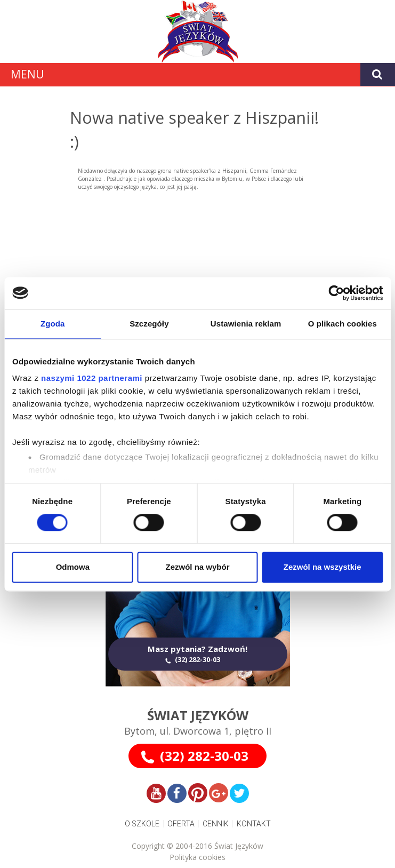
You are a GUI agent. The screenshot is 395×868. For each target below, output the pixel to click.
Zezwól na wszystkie (323, 567)
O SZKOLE (142, 824)
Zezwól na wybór (197, 567)
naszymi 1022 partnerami (92, 378)
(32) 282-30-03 (204, 756)
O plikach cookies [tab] (342, 324)
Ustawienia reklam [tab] (246, 324)
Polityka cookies (197, 857)
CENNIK (216, 824)
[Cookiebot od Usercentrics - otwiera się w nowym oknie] (336, 293)
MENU (27, 74)
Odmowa (73, 567)
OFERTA (181, 824)
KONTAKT (254, 824)
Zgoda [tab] (53, 324)
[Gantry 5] (197, 31)
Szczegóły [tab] (149, 324)
